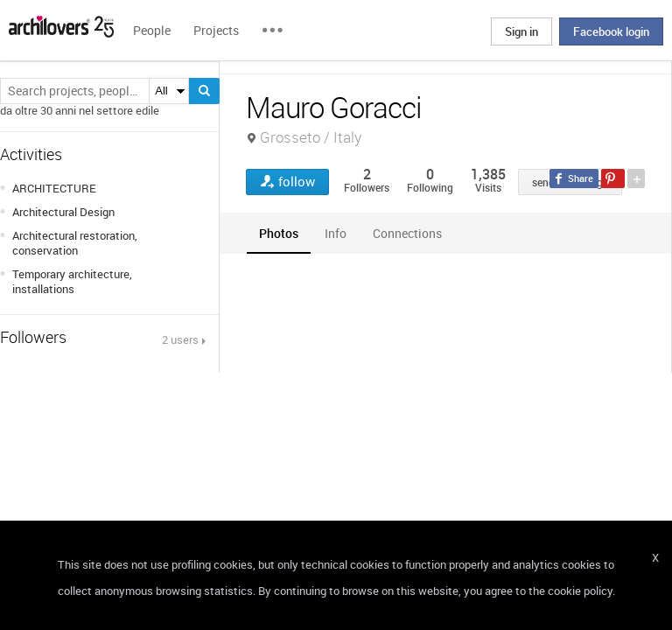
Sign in (521, 31)
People (152, 30)
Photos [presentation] (279, 233)
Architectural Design (63, 212)
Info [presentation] (336, 233)
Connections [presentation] (407, 233)
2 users (180, 339)
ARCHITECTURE (54, 188)
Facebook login (611, 31)
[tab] (279, 233)
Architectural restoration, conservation (75, 243)
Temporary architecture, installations (72, 281)
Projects (216, 30)
